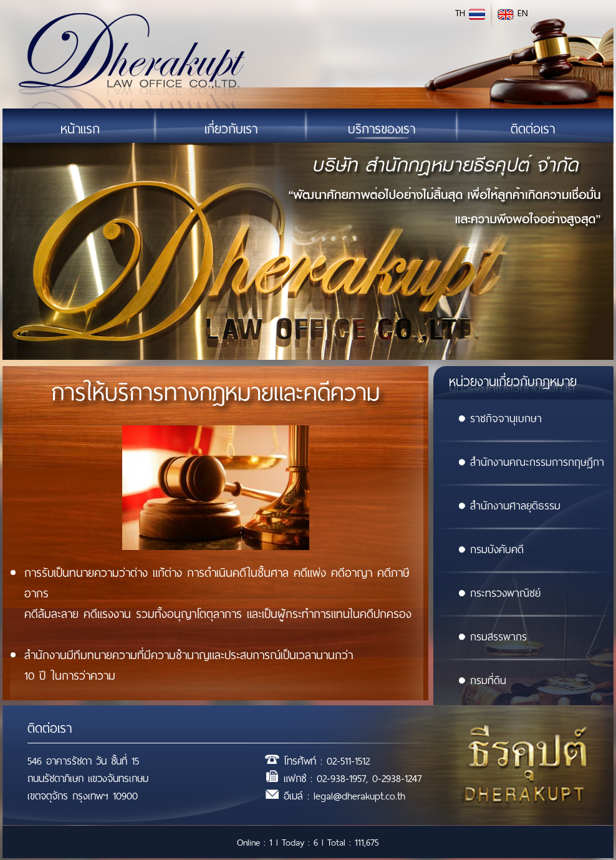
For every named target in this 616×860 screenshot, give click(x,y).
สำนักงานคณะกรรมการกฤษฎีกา (531, 462)
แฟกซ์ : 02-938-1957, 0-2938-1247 (353, 779)
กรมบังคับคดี (491, 549)
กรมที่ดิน (482, 680)
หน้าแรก (80, 129)
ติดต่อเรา (533, 129)
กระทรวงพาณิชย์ (499, 593)
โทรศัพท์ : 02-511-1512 (327, 761)
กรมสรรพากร (493, 637)
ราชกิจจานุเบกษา (500, 418)
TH (470, 13)
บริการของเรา (382, 129)
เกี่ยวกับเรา (231, 129)
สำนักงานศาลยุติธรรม (509, 506)
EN (513, 13)
